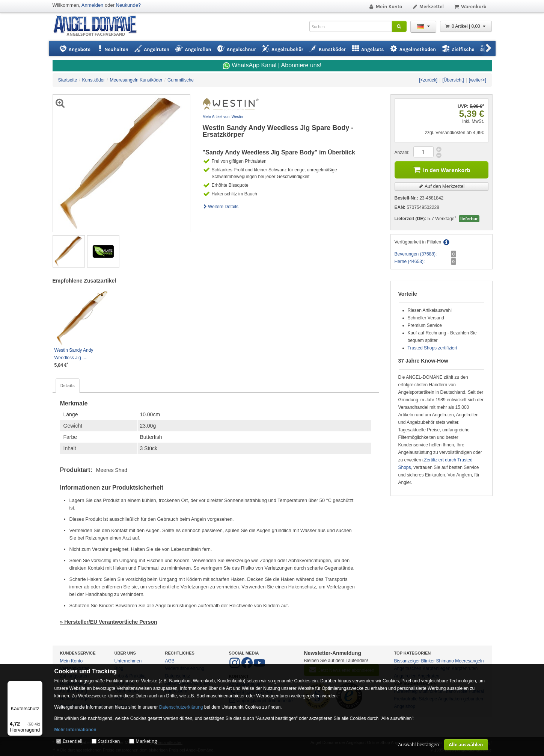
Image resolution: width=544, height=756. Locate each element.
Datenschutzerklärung (181, 707)
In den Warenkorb (442, 169)
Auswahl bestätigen (418, 745)
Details (68, 386)
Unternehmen (128, 661)
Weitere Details (221, 207)
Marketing (146, 741)
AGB (170, 661)
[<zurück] (428, 80)
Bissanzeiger (407, 661)
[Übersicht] (453, 80)
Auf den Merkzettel (442, 186)
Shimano (445, 661)
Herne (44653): (410, 262)
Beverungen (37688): (416, 254)
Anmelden (93, 5)
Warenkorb (470, 7)
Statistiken (109, 741)
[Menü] (38, 685)
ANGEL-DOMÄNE (99, 26)
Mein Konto (385, 7)
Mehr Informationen (75, 730)
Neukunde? (129, 5)
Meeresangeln (469, 661)
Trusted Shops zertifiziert (432, 348)
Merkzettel (428, 7)
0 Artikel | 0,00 (466, 26)
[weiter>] (478, 80)
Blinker (428, 661)
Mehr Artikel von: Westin (223, 117)
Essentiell (72, 741)
